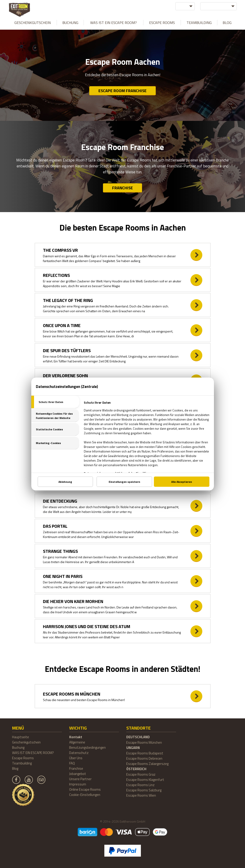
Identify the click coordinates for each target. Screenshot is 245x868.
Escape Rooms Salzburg (144, 790)
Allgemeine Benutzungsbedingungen (87, 745)
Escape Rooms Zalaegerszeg (147, 764)
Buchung (70, 23)
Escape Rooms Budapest (145, 753)
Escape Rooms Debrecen (144, 758)
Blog (227, 23)
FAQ (72, 763)
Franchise (122, 188)
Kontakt (76, 737)
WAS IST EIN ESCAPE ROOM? (113, 23)
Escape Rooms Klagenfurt (145, 780)
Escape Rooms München (144, 742)
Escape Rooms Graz (141, 774)
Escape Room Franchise (122, 91)
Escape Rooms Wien (141, 795)
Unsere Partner (80, 779)
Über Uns (76, 758)
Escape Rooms (162, 23)
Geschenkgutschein (33, 23)
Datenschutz (79, 753)
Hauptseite (21, 737)
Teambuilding (199, 23)
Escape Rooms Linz (140, 785)
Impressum (78, 784)
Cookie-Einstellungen (85, 795)
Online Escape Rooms (85, 789)
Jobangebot (78, 774)
